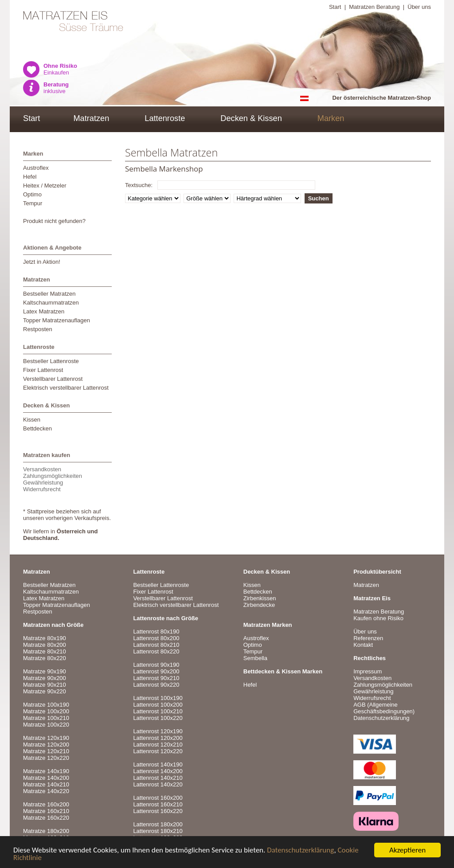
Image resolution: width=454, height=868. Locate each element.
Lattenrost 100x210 (158, 711)
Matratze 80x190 (45, 638)
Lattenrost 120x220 (158, 751)
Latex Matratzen (44, 311)
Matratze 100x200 (46, 711)
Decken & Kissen (251, 118)
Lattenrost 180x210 (158, 831)
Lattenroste (165, 118)
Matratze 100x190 (46, 705)
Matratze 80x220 (45, 658)
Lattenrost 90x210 (156, 678)
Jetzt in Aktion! (42, 262)
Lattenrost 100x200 (158, 705)
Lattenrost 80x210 (156, 645)
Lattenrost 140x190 (158, 764)
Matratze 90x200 (45, 678)
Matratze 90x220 (45, 691)
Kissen (32, 420)
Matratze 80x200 (45, 645)
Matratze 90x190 (45, 671)
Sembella (255, 658)
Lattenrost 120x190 (158, 731)
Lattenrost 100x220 (158, 718)
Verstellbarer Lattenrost (53, 379)
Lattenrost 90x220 (156, 685)
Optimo (32, 194)
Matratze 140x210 (46, 784)
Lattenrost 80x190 (156, 631)
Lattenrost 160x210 (158, 804)
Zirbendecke (259, 605)
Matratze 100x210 (46, 718)
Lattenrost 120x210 (158, 745)
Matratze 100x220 (46, 725)
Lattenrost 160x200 (158, 798)
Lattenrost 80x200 (156, 638)
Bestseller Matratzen (49, 294)
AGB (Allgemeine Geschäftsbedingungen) (384, 708)
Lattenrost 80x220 (156, 651)
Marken (331, 118)
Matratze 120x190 (46, 738)
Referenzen (368, 638)
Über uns (419, 7)
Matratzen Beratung (374, 7)
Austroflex (36, 168)
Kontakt (363, 645)
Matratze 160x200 (46, 804)
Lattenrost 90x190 (156, 665)
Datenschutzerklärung (300, 850)
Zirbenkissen (260, 598)
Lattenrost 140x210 (158, 778)
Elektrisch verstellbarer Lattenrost (66, 388)
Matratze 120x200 (46, 745)
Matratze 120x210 (46, 751)
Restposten (38, 329)
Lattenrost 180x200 (158, 824)
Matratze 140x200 (46, 778)
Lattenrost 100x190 (158, 698)
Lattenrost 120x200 (158, 738)
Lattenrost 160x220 (158, 811)
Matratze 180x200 (46, 831)
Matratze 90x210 (45, 685)
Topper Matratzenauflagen (57, 320)
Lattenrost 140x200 (158, 771)
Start (335, 7)
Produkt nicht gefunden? (54, 221)
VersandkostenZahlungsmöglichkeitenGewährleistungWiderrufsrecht (53, 479)
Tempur (33, 203)
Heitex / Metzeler (45, 186)
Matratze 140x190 (46, 771)
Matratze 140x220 (46, 791)
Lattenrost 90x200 (156, 671)
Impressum (368, 671)
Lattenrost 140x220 (158, 784)
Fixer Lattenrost (43, 370)
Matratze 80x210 (45, 651)
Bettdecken (37, 428)
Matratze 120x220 (46, 758)
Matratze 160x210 (46, 811)
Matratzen (91, 118)
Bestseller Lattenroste (51, 361)
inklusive (56, 88)
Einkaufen (60, 69)
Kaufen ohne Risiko (378, 618)
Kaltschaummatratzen (51, 303)
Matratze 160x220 (46, 818)
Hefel (30, 177)
